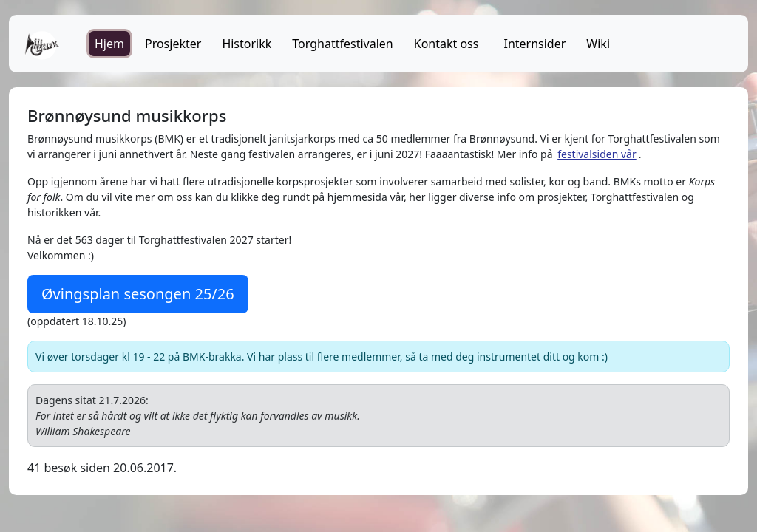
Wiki (598, 44)
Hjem (109, 44)
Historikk (247, 44)
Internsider (534, 44)
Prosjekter (173, 44)
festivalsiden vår (597, 154)
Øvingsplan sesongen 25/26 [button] (138, 294)
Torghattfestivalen (342, 44)
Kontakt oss (447, 44)
